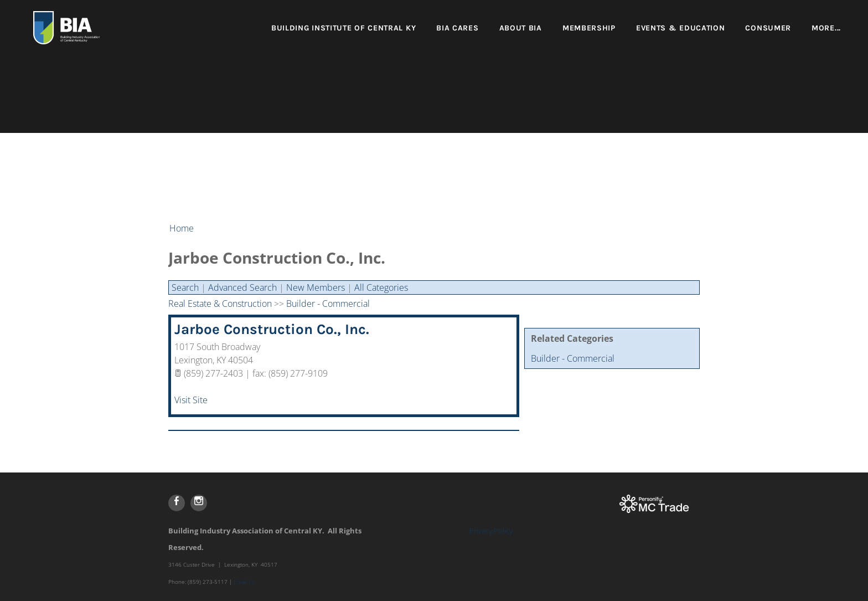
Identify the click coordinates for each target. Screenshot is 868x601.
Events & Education (681, 28)
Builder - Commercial (573, 358)
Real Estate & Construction (220, 304)
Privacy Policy (491, 531)
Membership (589, 28)
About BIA (521, 28)
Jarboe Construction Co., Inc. (272, 329)
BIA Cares (457, 28)
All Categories (381, 287)
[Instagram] (199, 503)
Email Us (244, 582)
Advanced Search (242, 287)
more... (826, 28)
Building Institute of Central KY (343, 28)
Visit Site (191, 400)
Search (185, 287)
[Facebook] (177, 503)
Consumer (768, 28)
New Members (316, 287)
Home (182, 228)
